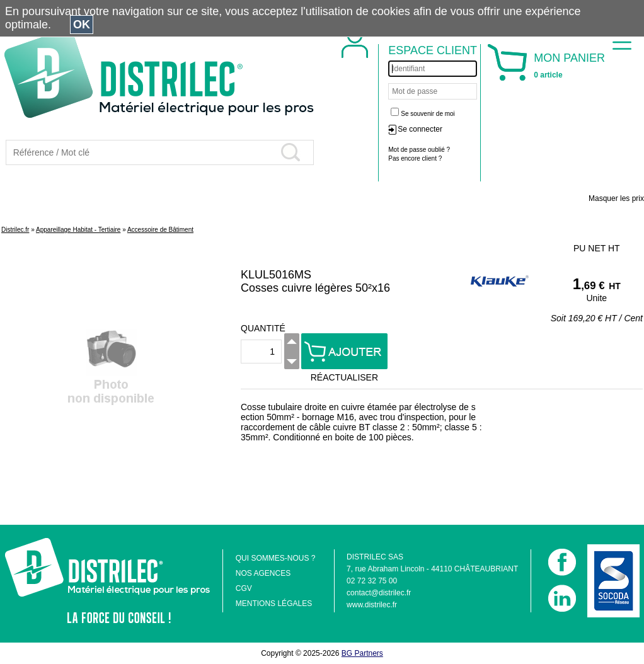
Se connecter (420, 129)
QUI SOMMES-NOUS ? (276, 558)
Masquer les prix (616, 198)
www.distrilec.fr (372, 605)
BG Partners (362, 653)
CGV (244, 588)
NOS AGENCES (263, 573)
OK (82, 25)
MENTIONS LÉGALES (274, 604)
